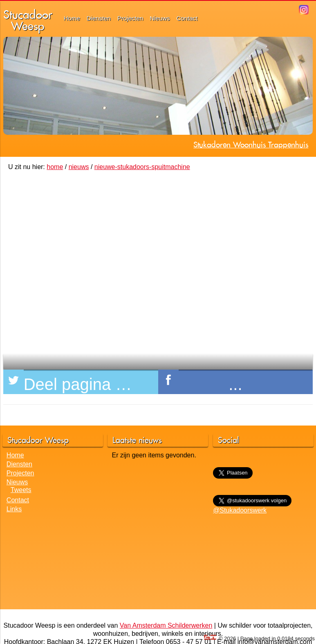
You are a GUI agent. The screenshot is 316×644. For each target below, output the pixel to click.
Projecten (130, 18)
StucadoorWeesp (28, 20)
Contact (187, 18)
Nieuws (160, 18)
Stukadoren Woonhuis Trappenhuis (251, 145)
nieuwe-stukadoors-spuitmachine (142, 167)
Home (72, 18)
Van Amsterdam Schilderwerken (166, 625)
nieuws (79, 167)
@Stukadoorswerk (240, 510)
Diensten (99, 18)
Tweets (21, 490)
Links (14, 509)
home (55, 167)
